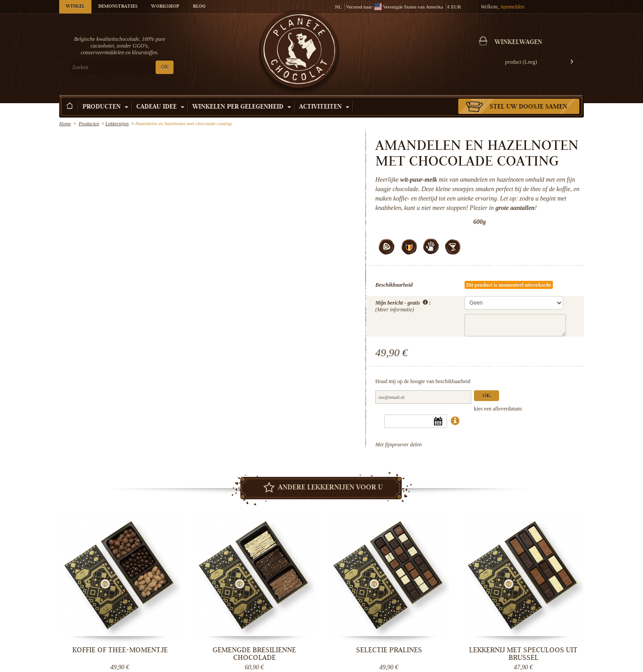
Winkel (75, 7)
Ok (487, 396)
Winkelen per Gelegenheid (242, 107)
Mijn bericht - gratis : (403, 305)
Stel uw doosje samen (528, 107)
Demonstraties (118, 7)
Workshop (165, 7)
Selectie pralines (389, 650)
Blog (199, 7)
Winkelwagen (518, 43)
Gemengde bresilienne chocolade (254, 654)
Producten (105, 107)
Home (65, 123)
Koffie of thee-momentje (120, 650)
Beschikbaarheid (394, 285)
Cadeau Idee (160, 107)
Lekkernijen (117, 123)
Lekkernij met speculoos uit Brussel (523, 654)
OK (165, 68)
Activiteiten (324, 107)
